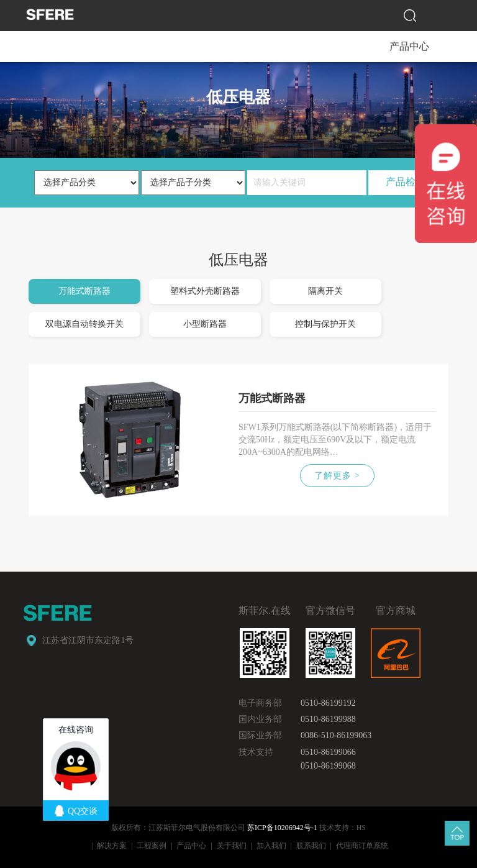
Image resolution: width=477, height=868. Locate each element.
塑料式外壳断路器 (205, 291)
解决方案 (112, 846)
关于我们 (232, 846)
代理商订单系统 (362, 846)
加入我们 (271, 846)
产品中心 (191, 846)
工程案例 (152, 846)
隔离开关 (325, 291)
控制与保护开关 (325, 324)
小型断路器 (205, 324)
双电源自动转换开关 (84, 324)
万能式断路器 (84, 291)
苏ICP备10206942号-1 (282, 828)
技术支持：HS (343, 828)
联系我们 (311, 846)
